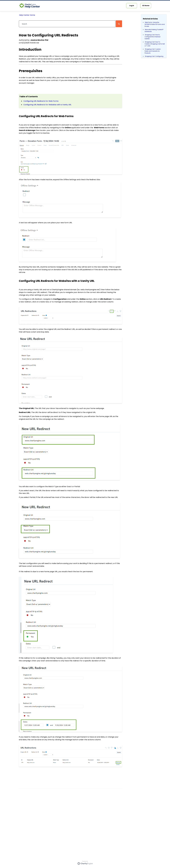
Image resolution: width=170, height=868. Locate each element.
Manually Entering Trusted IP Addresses (154, 30)
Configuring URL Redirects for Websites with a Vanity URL (47, 105)
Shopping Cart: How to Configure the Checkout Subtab (152, 37)
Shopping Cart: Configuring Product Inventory (154, 57)
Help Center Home (27, 15)
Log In (132, 6)
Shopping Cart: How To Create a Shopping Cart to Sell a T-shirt (155, 44)
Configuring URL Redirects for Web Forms (41, 101)
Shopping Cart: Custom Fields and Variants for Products (153, 51)
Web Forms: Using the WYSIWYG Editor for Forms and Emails (155, 24)
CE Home (146, 6)
